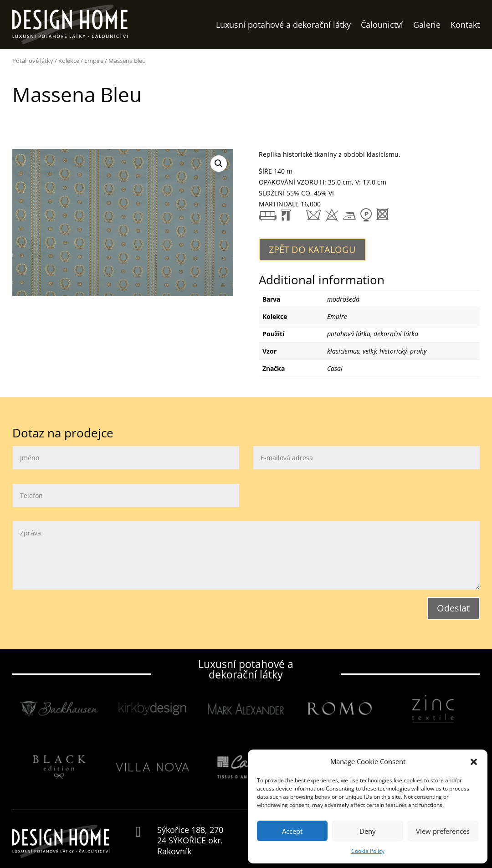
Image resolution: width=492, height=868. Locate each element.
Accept (292, 831)
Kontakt (465, 25)
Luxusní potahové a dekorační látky (283, 25)
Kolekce (69, 61)
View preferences (443, 831)
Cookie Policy (368, 851)
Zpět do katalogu (312, 249)
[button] (474, 762)
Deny (368, 831)
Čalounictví (382, 25)
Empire (94, 61)
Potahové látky (33, 61)
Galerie (427, 25)
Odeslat (453, 608)
